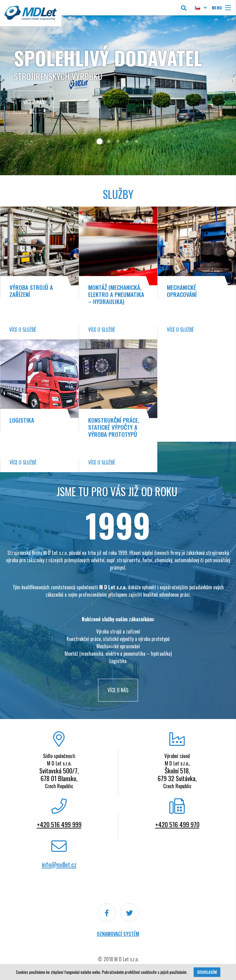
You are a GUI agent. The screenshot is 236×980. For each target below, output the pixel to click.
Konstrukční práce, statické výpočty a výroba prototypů (114, 427)
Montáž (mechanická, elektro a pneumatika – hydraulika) (116, 294)
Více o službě (23, 330)
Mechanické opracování (182, 291)
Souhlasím (207, 972)
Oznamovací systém (118, 934)
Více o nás (34, 102)
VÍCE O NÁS (118, 690)
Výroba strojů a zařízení (31, 291)
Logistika (22, 420)
